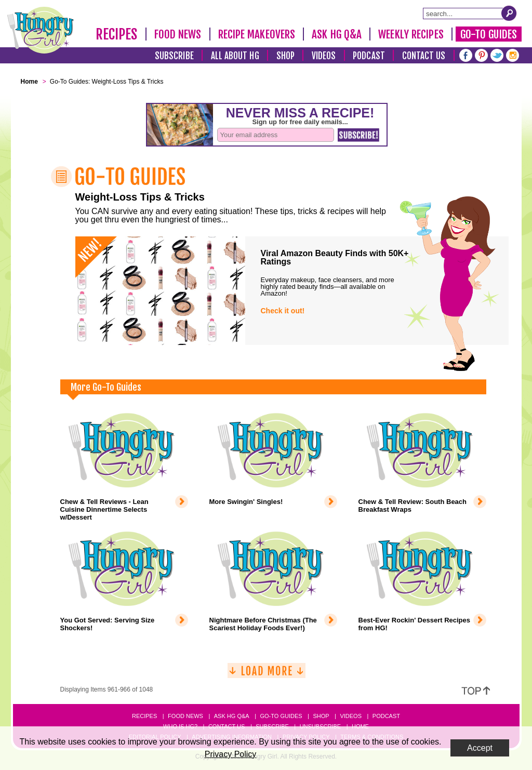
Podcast (369, 56)
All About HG (235, 56)
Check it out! (283, 311)
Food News (178, 34)
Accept (480, 748)
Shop (285, 56)
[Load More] (267, 675)
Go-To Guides (489, 34)
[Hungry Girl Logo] (41, 30)
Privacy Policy (231, 754)
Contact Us (424, 56)
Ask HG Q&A (337, 34)
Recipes (117, 34)
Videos (324, 56)
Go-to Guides (281, 716)
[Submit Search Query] (509, 13)
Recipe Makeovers (257, 34)
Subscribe (174, 56)
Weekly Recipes (411, 34)
